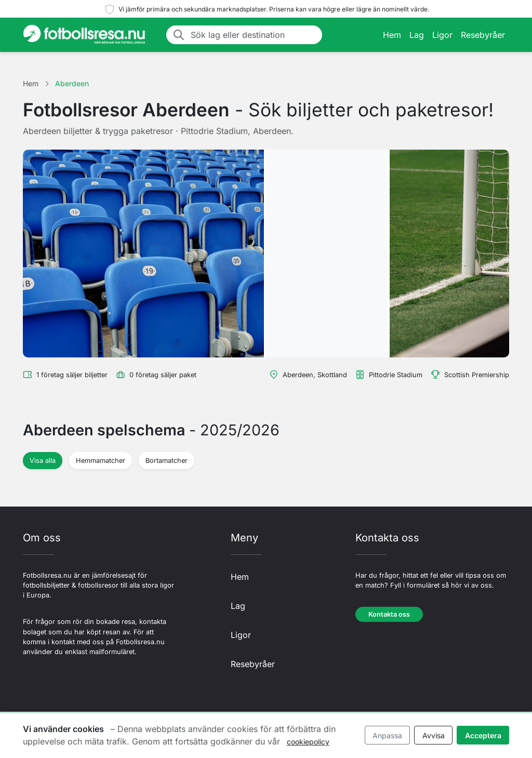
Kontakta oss (389, 614)
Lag (417, 35)
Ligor (442, 35)
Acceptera (483, 735)
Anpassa (387, 735)
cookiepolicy (308, 742)
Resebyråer (483, 35)
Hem (392, 35)
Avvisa (434, 735)
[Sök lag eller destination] (253, 35)
